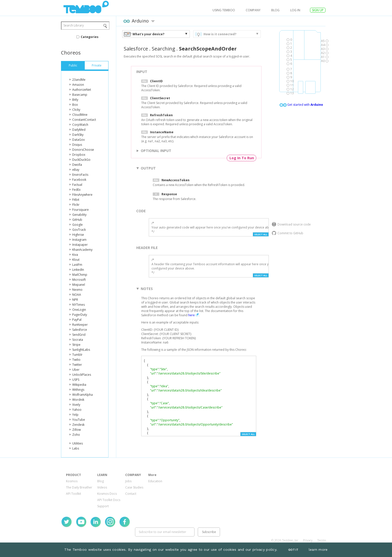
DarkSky (78, 135)
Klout (76, 260)
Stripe (76, 345)
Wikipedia (79, 385)
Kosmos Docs (107, 494)
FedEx (76, 190)
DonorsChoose (83, 150)
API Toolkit (73, 494)
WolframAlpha (82, 395)
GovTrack (79, 230)
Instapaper (80, 245)
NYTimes (78, 305)
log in (295, 10)
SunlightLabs (81, 350)
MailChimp (80, 275)
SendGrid (79, 335)
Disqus (77, 145)
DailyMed (79, 130)
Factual (77, 185)
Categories (90, 37)
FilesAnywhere (82, 195)
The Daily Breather (79, 487)
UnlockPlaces (82, 375)
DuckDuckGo (81, 160)
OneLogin (79, 310)
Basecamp (80, 95)
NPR (75, 300)
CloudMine (80, 115)
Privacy (308, 540)
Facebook (79, 180)
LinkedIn (78, 270)
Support (103, 506)
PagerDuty (80, 315)
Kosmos (72, 481)
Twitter (77, 365)
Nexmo (77, 290)
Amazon (78, 85)
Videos (102, 487)
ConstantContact (84, 120)
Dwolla (77, 165)
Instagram (79, 240)
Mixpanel (79, 285)
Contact (131, 494)
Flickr (76, 205)
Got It (293, 550)
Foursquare (80, 210)
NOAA (77, 295)
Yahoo (77, 410)
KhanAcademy (82, 250)
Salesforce (80, 330)
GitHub (77, 220)
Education (155, 481)
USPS (76, 380)
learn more (318, 549)
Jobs (128, 481)
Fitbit (76, 200)
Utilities (77, 443)
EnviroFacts (80, 175)
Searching (163, 49)
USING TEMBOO (224, 10)
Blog (275, 10)
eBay (76, 170)
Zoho (76, 435)
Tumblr (77, 355)
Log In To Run (242, 158)
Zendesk (78, 425)
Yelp (75, 415)
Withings (78, 390)
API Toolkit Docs (109, 500)
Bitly (75, 100)
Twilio (76, 360)
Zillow (76, 430)
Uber (76, 370)
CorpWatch (80, 125)
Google (77, 225)
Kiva (75, 255)
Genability (79, 215)
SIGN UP (318, 10)
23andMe (79, 80)
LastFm (77, 265)
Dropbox (79, 155)
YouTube (79, 420)
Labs (76, 448)
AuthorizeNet (82, 90)
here (191, 315)
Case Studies (134, 487)
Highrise (78, 235)
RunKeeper (80, 325)
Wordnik (78, 400)
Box (75, 105)
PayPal (77, 320)
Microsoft (79, 280)
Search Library (74, 25)
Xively (76, 405)
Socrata (78, 340)
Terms (322, 540)
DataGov (78, 140)
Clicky (76, 110)
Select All (261, 234)
